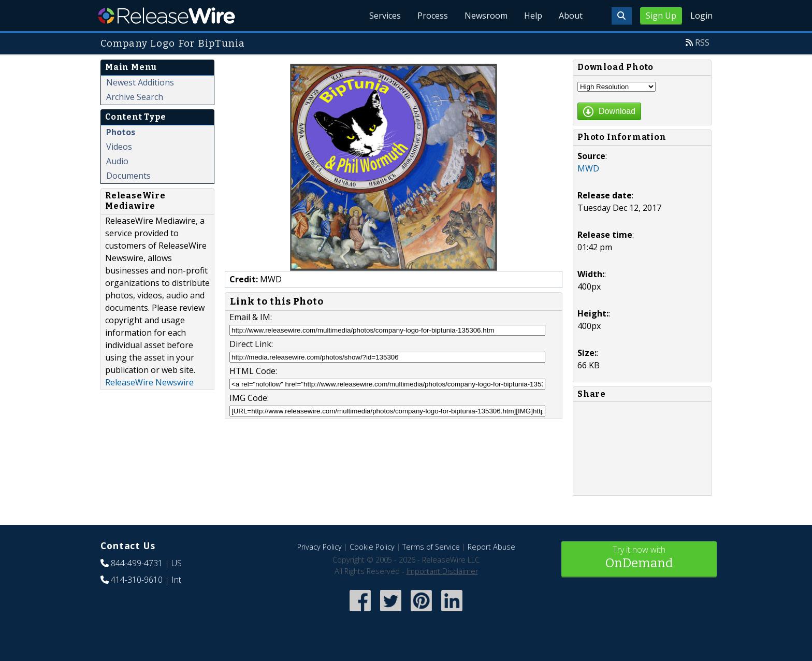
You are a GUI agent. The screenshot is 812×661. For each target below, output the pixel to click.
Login (701, 16)
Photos (121, 132)
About (571, 16)
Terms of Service (431, 547)
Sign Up (661, 16)
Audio (117, 161)
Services (385, 16)
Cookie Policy (372, 547)
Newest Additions (140, 82)
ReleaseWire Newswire (149, 382)
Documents (128, 176)
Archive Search (135, 97)
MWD (588, 168)
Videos (119, 147)
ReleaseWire (166, 16)
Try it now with (639, 558)
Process (433, 16)
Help (533, 16)
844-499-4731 (137, 563)
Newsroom (486, 16)
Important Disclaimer (442, 571)
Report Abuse (491, 547)
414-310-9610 (137, 580)
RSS (702, 42)
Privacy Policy (320, 547)
